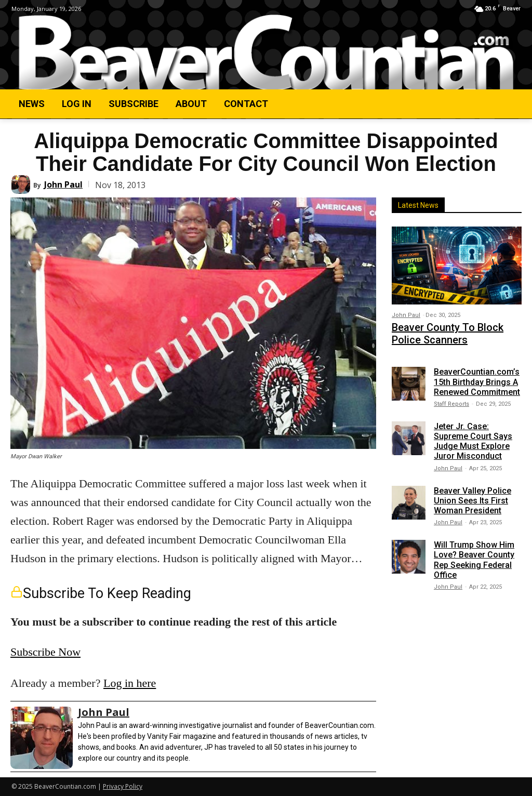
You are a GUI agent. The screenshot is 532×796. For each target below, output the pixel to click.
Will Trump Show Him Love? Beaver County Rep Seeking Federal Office (474, 555)
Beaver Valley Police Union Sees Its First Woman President (473, 495)
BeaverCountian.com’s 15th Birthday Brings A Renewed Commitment (477, 377)
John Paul (63, 184)
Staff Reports (451, 399)
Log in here (130, 683)
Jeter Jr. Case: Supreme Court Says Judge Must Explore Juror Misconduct (473, 436)
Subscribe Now (45, 652)
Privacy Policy (123, 786)
